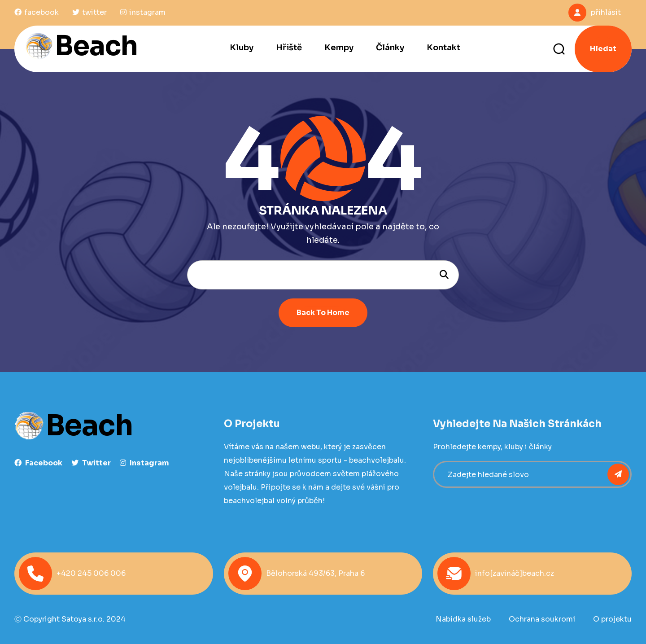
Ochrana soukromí (542, 619)
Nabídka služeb (463, 619)
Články (390, 48)
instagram (144, 463)
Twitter (91, 463)
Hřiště (289, 48)
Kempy (339, 48)
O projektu (612, 619)
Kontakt (443, 48)
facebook (38, 463)
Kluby (242, 48)
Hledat (603, 49)
